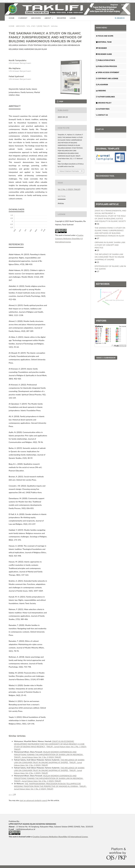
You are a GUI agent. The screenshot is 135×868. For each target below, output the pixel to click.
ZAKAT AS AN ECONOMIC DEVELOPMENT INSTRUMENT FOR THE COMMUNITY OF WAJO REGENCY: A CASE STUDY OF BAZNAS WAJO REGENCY (49, 744)
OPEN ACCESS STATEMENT (108, 72)
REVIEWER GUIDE (104, 54)
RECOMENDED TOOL (105, 176)
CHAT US (100, 129)
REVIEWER (101, 48)
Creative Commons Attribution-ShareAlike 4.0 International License (69, 239)
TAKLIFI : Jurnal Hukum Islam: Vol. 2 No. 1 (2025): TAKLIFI (38, 781)
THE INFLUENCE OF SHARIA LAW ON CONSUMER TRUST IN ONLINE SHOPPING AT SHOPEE (109, 257)
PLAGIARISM (102, 85)
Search (120, 18)
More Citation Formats (69, 171)
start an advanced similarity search (33, 800)
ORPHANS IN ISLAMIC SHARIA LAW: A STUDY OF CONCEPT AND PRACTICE (110, 245)
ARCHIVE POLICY (104, 103)
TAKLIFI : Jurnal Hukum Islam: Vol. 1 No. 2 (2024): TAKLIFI (38, 757)
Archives (36, 18)
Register (61, 18)
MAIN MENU (102, 28)
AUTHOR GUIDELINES (105, 97)
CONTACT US (102, 115)
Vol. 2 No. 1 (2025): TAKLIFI (38, 26)
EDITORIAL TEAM (104, 42)
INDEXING (101, 91)
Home (12, 18)
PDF (61, 101)
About (48, 18)
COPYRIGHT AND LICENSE (107, 79)
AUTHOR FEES (103, 109)
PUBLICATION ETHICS (105, 60)
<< (10, 794)
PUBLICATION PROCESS (106, 66)
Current (23, 18)
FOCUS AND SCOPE (105, 36)
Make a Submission (106, 358)
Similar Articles (17, 736)
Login (73, 18)
